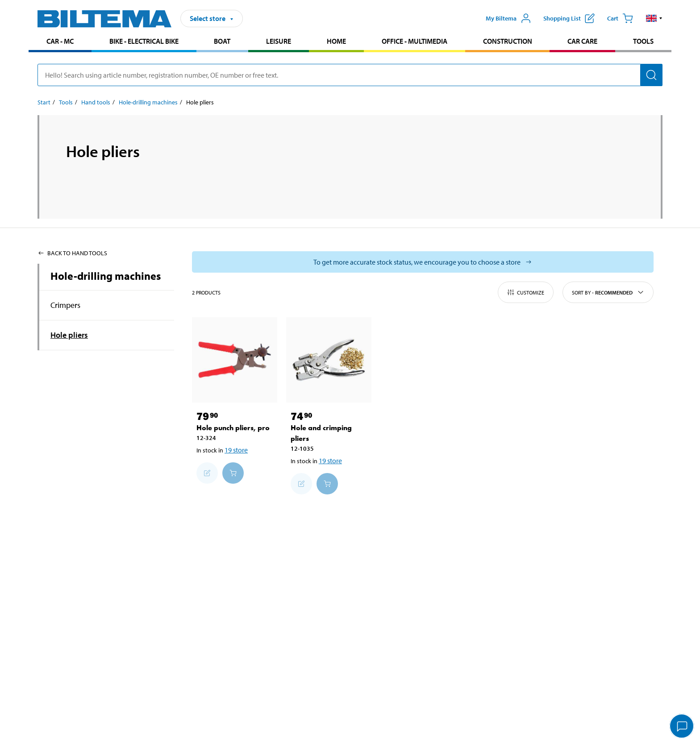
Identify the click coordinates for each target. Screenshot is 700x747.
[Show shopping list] (569, 18)
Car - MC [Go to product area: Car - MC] (60, 41)
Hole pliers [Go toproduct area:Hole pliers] (69, 335)
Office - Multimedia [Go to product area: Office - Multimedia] (415, 41)
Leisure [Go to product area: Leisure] (279, 41)
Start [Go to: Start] (44, 102)
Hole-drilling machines (106, 276)
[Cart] (620, 18)
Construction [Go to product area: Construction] (508, 41)
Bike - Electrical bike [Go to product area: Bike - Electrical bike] (144, 41)
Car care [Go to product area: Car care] (582, 41)
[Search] (651, 75)
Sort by (608, 292)
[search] (350, 75)
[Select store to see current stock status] (423, 262)
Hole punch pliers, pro (233, 428)
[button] (654, 18)
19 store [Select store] (236, 450)
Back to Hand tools (72, 253)
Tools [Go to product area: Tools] (643, 41)
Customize (526, 292)
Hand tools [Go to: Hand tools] (96, 102)
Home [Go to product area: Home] (336, 41)
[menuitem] (60, 42)
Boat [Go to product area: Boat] (222, 41)
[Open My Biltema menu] (508, 18)
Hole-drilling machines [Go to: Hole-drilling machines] (148, 102)
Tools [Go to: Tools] (66, 102)
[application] (682, 727)
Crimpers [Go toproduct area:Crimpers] (65, 305)
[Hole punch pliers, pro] (235, 360)
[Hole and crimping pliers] (329, 360)
